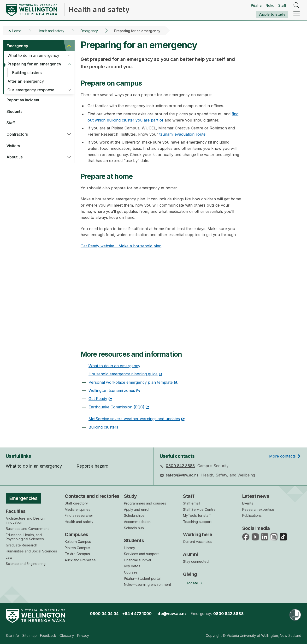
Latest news (256, 496)
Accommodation (137, 522)
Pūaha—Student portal (142, 578)
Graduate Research (21, 545)
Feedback (48, 635)
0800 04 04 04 (104, 614)
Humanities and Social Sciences (31, 551)
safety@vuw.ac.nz (182, 475)
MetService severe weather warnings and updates (134, 419)
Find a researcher (79, 515)
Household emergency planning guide (123, 374)
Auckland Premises (80, 560)
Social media (256, 528)
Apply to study (272, 14)
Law (9, 557)
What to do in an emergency (33, 55)
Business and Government (27, 529)
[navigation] (297, 14)
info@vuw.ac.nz (171, 614)
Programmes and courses (145, 503)
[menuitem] (12, 635)
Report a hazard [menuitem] (92, 466)
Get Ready (98, 399)
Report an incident (23, 100)
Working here (198, 534)
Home (17, 31)
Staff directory (76, 503)
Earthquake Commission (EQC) (116, 407)
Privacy (83, 635)
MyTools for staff (197, 515)
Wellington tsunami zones (112, 390)
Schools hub (134, 528)
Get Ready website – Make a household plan (121, 246)
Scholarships (134, 515)
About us (15, 157)
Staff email (192, 503)
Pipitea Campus (77, 548)
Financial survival (137, 560)
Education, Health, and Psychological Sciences (25, 537)
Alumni (190, 554)
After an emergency (26, 81)
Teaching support (197, 522)
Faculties (16, 511)
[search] (297, 6)
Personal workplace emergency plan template (131, 382)
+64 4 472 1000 (137, 614)
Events (248, 503)
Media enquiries (78, 509)
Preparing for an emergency (34, 64)
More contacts (282, 456)
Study (130, 496)
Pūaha (256, 5)
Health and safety (51, 31)
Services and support (141, 554)
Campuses (76, 534)
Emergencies (24, 498)
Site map (30, 635)
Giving (190, 574)
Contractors (17, 134)
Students (14, 111)
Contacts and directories (92, 496)
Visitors (13, 146)
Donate (192, 583)
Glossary (67, 635)
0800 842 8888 (180, 466)
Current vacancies (198, 542)
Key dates (132, 566)
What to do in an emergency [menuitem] (34, 466)
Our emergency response (31, 90)
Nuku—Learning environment (148, 584)
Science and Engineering (26, 564)
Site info (12, 635)
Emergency (89, 31)
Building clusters (27, 73)
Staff (282, 5)
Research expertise (258, 509)
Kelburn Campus (78, 542)
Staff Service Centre (199, 509)
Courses (131, 572)
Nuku (270, 5)
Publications (252, 515)
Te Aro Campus (77, 554)
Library (130, 548)
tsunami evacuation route (182, 134)
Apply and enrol (137, 509)
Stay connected (196, 561)
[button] (69, 46)
